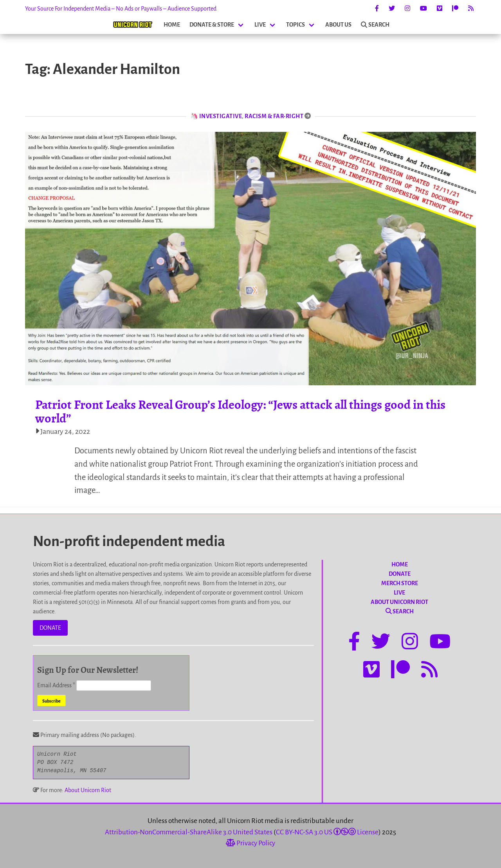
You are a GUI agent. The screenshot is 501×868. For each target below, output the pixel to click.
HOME (172, 25)
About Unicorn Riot (88, 790)
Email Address (57, 685)
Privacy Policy (250, 843)
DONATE (50, 628)
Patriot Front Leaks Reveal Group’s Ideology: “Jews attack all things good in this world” (240, 411)
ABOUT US (338, 25)
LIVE (260, 25)
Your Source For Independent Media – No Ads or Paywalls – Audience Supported (121, 9)
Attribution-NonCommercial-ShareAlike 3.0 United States (189, 832)
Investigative (221, 116)
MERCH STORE (400, 583)
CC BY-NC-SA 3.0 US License (327, 832)
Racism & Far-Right (274, 116)
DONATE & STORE (212, 25)
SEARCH (375, 25)
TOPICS (296, 25)
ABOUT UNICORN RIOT (399, 602)
